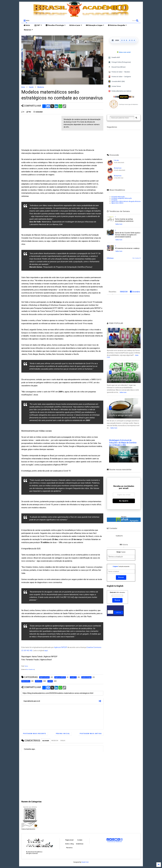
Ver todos (137, 258)
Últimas (110, 258)
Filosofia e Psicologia (56, 25)
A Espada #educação (118, 197)
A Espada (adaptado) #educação (122, 198)
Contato (80, 840)
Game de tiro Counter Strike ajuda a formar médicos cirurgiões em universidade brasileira (128, 235)
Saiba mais (119, 224)
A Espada (114, 200)
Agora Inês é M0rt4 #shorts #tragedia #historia (126, 201)
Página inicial (63, 734)
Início (27, 25)
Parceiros (69, 848)
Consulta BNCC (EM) (116, 82)
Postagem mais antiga (91, 734)
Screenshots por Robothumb (115, 842)
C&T (38, 25)
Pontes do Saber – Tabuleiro (119, 72)
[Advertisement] (40, 132)
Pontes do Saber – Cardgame (120, 77)
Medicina (41, 87)
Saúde (31, 87)
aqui (46, 650)
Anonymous (118, 168)
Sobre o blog (69, 844)
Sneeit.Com (85, 862)
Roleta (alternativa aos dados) (120, 91)
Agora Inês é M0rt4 (117, 203)
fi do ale (116, 160)
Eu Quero (124, 501)
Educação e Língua (95, 25)
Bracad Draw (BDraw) (117, 67)
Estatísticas (80, 844)
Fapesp (26, 666)
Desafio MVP (114, 58)
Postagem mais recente (34, 734)
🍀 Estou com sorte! (124, 52)
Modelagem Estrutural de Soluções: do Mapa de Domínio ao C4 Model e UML (123, 443)
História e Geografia (117, 25)
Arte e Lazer (76, 25)
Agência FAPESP (61, 647)
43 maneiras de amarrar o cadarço (127, 248)
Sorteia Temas (115, 86)
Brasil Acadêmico (30, 669)
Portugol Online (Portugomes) (120, 62)
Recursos (28, 30)
